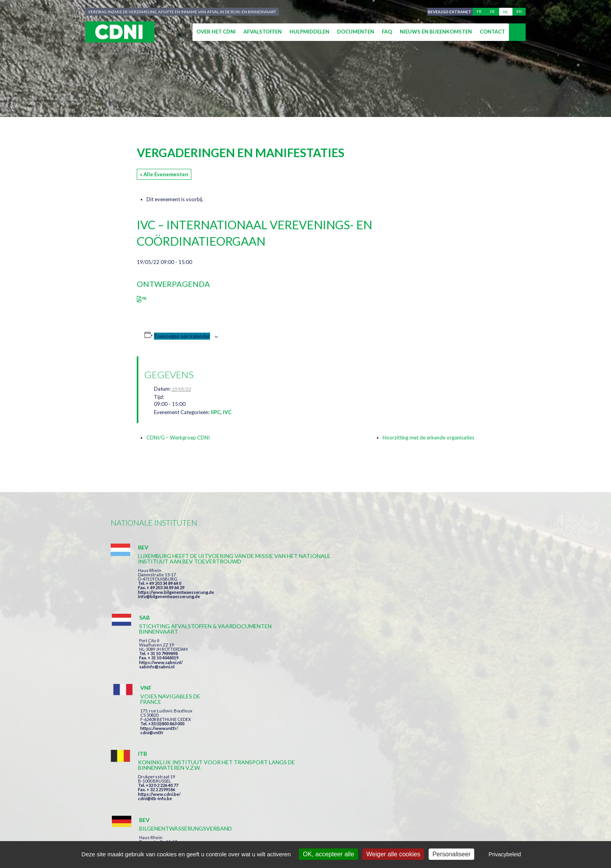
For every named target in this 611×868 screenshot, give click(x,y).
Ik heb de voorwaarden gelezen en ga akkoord (348, 752)
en (519, 12)
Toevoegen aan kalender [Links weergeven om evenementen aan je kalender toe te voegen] (182, 336)
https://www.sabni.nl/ (293, 598)
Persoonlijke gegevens (327, 833)
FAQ (387, 32)
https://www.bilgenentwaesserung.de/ (310, 676)
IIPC (216, 412)
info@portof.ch (420, 692)
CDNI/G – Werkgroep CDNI (178, 438)
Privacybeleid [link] (505, 854)
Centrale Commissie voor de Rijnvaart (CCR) (177, 833)
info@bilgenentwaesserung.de (169, 613)
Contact (492, 32)
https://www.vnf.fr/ (423, 588)
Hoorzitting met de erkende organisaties (428, 438)
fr (479, 12)
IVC (227, 412)
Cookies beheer (393, 833)
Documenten (356, 32)
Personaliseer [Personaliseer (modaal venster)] (452, 854)
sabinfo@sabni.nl (289, 602)
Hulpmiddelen (309, 32)
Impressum (268, 833)
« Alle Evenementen (164, 174)
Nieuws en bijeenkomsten (436, 32)
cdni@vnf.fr (416, 592)
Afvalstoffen (263, 32)
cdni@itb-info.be (155, 693)
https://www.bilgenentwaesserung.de (176, 608)
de (492, 12)
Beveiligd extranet (448, 12)
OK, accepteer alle (328, 854)
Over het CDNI (216, 32)
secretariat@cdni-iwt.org (552, 797)
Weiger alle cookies (393, 854)
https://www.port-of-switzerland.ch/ (441, 687)
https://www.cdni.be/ (159, 688)
